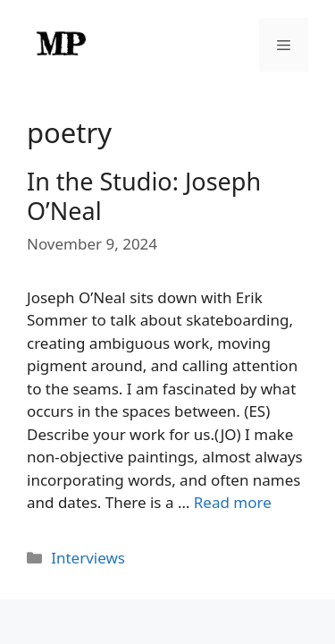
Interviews (88, 558)
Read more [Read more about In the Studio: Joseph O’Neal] (233, 502)
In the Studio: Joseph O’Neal (144, 195)
